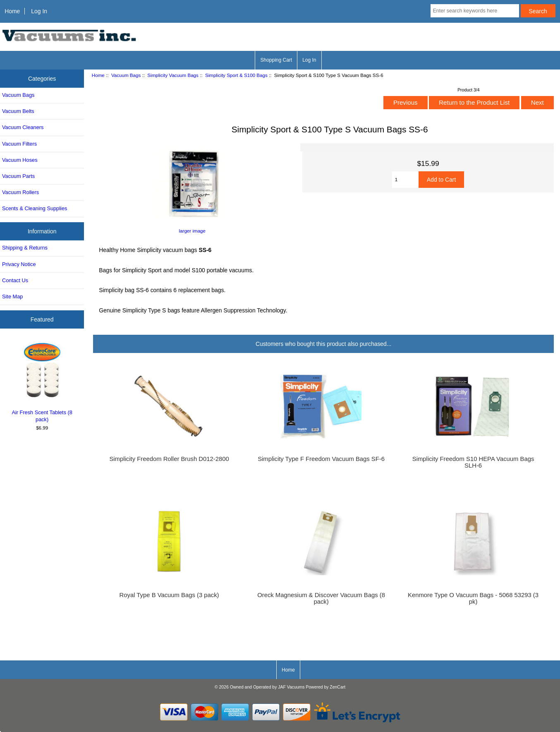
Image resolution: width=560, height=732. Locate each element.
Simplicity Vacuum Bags (173, 75)
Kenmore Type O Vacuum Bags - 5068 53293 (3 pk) (473, 598)
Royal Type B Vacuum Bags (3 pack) (169, 595)
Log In (39, 11)
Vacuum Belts (18, 111)
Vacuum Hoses (20, 160)
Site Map (12, 296)
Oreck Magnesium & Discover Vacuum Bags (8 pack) (321, 598)
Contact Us (15, 280)
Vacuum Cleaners (23, 127)
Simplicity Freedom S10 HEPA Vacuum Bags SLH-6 (473, 462)
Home (12, 11)
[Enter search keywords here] (475, 11)
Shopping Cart (276, 60)
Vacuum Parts (18, 176)
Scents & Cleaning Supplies (35, 208)
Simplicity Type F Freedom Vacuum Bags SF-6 (321, 459)
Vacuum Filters (19, 144)
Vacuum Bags (126, 75)
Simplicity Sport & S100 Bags (236, 75)
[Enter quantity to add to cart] (405, 180)
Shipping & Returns (25, 248)
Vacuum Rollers (20, 192)
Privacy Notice (19, 264)
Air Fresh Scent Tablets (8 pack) (42, 381)
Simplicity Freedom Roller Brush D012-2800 (169, 459)
